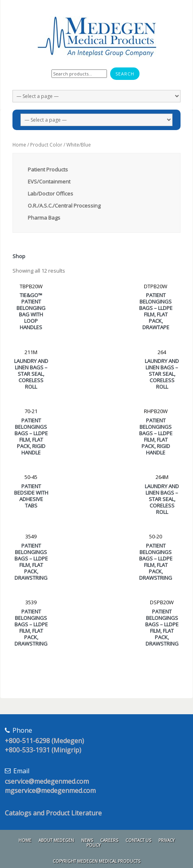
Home (19, 145)
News (87, 840)
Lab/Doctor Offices (50, 194)
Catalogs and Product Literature (53, 813)
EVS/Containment (49, 181)
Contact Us (138, 840)
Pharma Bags (44, 218)
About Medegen (56, 840)
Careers (109, 840)
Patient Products (48, 169)
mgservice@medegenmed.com (50, 791)
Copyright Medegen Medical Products (96, 861)
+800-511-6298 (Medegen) (44, 741)
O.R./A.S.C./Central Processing (64, 206)
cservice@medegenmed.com (47, 781)
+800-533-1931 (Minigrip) (43, 750)
